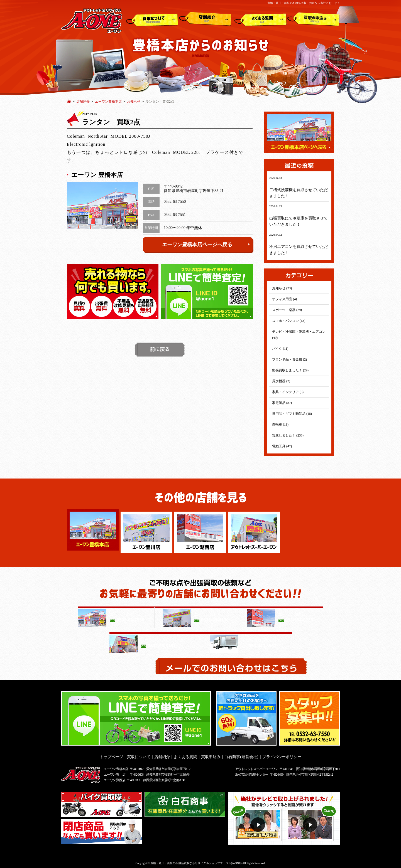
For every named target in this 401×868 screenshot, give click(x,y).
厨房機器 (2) (281, 381)
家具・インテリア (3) (288, 392)
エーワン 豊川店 (114, 773)
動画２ (311, 823)
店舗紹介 (205, 19)
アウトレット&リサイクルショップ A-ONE (92, 20)
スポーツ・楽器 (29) (287, 310)
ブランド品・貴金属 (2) (289, 359)
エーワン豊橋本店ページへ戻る (206, 245)
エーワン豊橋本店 (108, 102)
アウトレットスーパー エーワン (256, 767)
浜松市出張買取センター (252, 773)
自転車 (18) (280, 425)
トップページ (111, 755)
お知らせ (134, 102)
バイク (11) (280, 349)
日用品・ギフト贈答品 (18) (292, 414)
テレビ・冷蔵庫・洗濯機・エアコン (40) (299, 335)
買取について (152, 19)
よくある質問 (261, 19)
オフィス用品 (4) (284, 299)
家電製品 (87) (282, 403)
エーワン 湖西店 (114, 778)
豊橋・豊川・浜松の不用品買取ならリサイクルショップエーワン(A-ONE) (196, 861)
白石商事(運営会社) (241, 755)
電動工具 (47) (282, 446)
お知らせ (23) (282, 288)
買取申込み (314, 19)
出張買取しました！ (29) (290, 370)
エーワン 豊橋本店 (116, 767)
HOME (69, 101)
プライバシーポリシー (282, 755)
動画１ (259, 823)
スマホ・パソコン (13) (289, 321)
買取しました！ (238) (288, 435)
